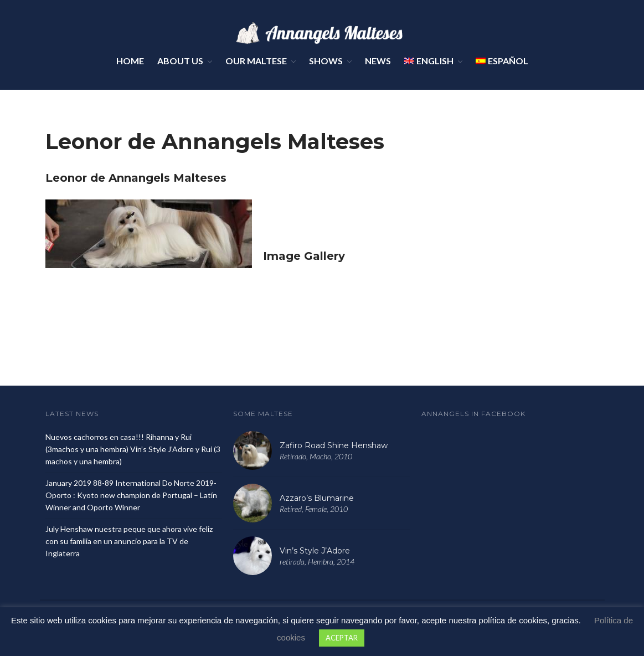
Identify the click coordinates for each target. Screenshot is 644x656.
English (429, 61)
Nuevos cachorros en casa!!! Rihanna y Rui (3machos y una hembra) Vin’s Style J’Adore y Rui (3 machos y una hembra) (133, 449)
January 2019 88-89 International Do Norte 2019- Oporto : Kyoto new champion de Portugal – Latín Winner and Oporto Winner (131, 495)
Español (502, 61)
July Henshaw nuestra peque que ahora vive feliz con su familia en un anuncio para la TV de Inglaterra (129, 541)
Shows (326, 61)
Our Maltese (256, 61)
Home (130, 61)
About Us (180, 61)
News (378, 61)
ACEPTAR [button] (342, 638)
